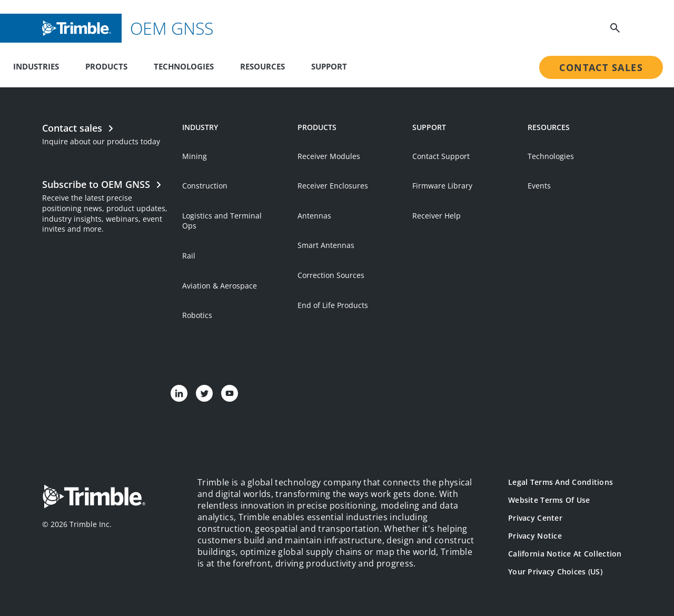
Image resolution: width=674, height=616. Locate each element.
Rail (189, 256)
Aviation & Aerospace (220, 286)
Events (539, 186)
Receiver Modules (329, 156)
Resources (262, 66)
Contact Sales (601, 67)
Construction (205, 186)
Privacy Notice (535, 536)
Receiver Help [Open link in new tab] (437, 216)
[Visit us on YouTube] (230, 393)
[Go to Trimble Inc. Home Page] (94, 498)
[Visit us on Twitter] (204, 393)
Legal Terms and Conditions (561, 482)
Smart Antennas (326, 245)
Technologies (184, 66)
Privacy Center (535, 518)
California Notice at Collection (565, 554)
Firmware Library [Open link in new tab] (442, 186)
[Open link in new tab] (107, 205)
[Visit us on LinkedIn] (179, 393)
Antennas (314, 216)
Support (329, 66)
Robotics (197, 315)
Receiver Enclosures (333, 186)
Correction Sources (331, 275)
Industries (36, 66)
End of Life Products (333, 305)
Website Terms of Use (549, 500)
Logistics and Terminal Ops (222, 221)
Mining (195, 156)
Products (106, 66)
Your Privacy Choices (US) (555, 572)
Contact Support (441, 156)
